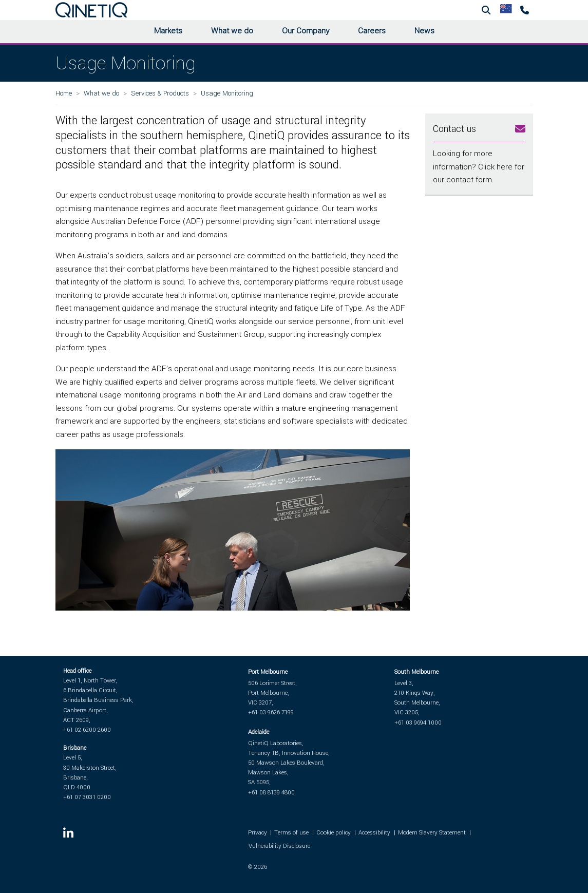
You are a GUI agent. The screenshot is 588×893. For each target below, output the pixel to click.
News (424, 31)
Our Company (306, 31)
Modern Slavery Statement (432, 833)
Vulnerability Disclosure (279, 846)
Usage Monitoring (227, 93)
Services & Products (160, 93)
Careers (372, 31)
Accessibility (374, 833)
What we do (232, 31)
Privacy (258, 833)
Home (64, 93)
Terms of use (291, 833)
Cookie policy (334, 833)
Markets (168, 31)
